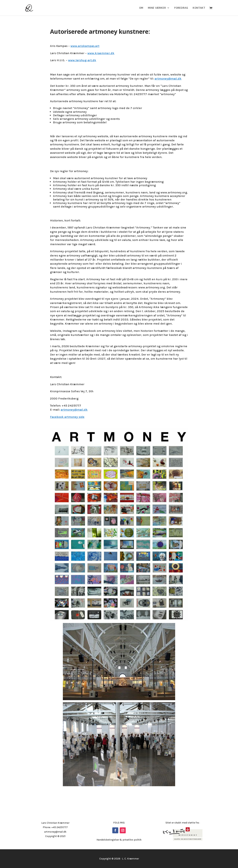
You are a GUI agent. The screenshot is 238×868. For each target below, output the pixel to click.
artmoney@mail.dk (168, 79)
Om (141, 8)
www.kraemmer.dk (101, 53)
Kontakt (199, 8)
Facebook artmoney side (67, 417)
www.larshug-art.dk (82, 60)
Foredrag (181, 8)
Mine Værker (157, 8)
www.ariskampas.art (85, 46)
